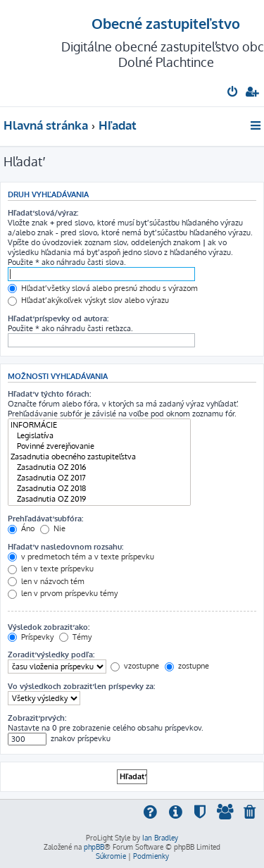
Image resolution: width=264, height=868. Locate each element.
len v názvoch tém (46, 581)
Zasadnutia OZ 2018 (99, 489)
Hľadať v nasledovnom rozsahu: (65, 547)
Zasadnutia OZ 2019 (99, 499)
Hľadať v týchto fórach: (49, 394)
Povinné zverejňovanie (99, 446)
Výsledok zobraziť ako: (49, 627)
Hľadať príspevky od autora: (58, 318)
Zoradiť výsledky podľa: (51, 655)
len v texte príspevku (51, 569)
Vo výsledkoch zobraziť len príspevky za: (81, 686)
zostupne (187, 666)
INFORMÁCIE (99, 425)
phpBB (94, 847)
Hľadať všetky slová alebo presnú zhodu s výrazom (103, 288)
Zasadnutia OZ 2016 (99, 467)
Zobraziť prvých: (37, 718)
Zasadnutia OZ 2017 (99, 478)
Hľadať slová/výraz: (43, 213)
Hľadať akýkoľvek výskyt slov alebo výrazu (88, 300)
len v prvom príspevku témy (63, 593)
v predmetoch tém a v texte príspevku (81, 557)
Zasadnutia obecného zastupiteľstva (99, 457)
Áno (21, 528)
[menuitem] (233, 93)
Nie (53, 528)
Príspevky (31, 637)
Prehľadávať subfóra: (45, 519)
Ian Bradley (160, 838)
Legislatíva (99, 436)
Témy (75, 637)
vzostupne (135, 666)
